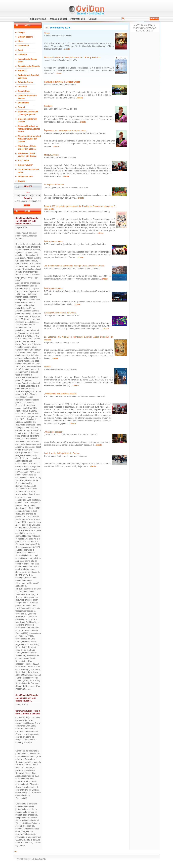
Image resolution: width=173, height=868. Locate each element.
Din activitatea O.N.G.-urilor (28, 171)
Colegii (21, 32)
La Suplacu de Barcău (54, 185)
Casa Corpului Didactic (29, 66)
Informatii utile (78, 19)
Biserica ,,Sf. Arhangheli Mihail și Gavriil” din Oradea (29, 139)
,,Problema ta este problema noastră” (61, 394)
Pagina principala (37, 19)
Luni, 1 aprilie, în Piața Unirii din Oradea (62, 453)
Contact (92, 19)
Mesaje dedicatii (58, 19)
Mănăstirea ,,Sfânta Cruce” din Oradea (27, 148)
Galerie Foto (24, 91)
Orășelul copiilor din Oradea (28, 120)
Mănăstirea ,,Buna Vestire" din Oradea (27, 155)
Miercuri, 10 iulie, (52, 155)
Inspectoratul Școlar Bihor (27, 60)
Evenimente (23, 103)
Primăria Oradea (26, 82)
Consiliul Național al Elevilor (27, 97)
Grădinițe (22, 55)
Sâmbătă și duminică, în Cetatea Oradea (62, 82)
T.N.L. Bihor (23, 161)
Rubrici (21, 107)
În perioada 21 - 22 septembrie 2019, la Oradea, (65, 131)
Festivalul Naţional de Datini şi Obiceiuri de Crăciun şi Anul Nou (72, 57)
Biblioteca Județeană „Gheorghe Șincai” (28, 113)
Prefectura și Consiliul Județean (28, 77)
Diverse (22, 181)
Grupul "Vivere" (25, 165)
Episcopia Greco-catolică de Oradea (60, 313)
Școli (20, 50)
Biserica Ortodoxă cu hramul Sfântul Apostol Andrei (29, 129)
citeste (67, 49)
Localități (22, 87)
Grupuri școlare (25, 37)
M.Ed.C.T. (22, 71)
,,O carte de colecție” (53, 432)
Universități (23, 46)
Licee (21, 41)
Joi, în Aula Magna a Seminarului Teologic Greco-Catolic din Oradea (74, 266)
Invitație (48, 367)
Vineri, (47, 33)
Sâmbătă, (48, 106)
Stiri (15, 852)
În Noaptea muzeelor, (54, 241)
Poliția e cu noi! (25, 177)
